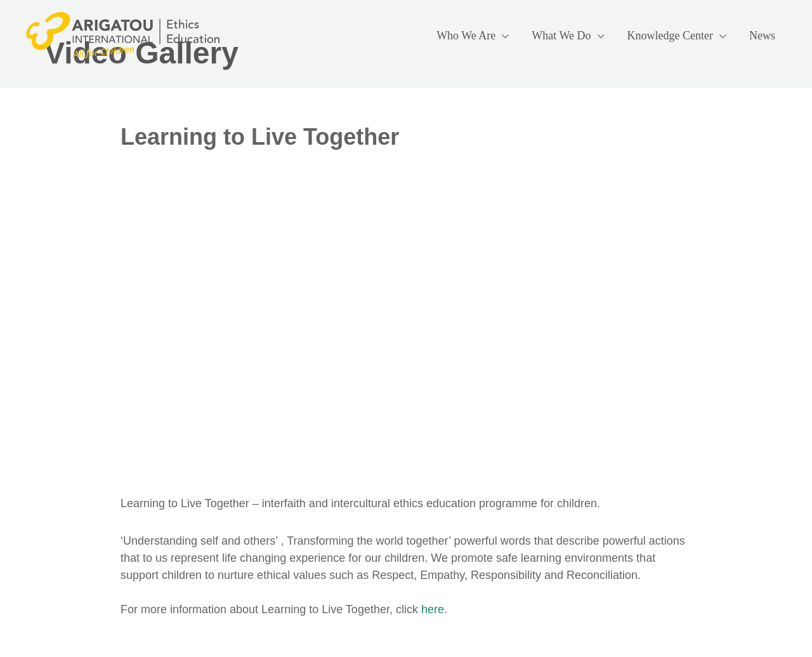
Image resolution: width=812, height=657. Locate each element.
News (762, 36)
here (433, 609)
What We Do (561, 36)
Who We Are (466, 36)
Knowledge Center (670, 36)
